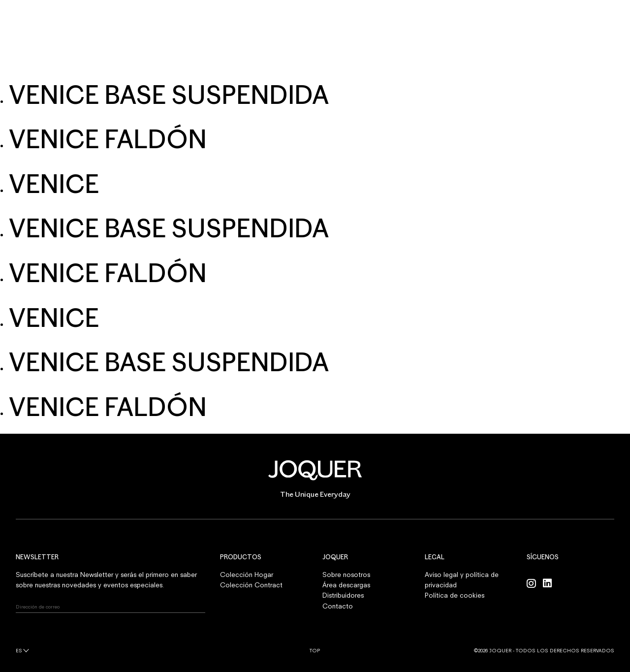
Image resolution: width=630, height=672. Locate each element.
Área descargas (346, 585)
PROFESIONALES (371, 62)
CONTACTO (429, 62)
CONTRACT (240, 62)
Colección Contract (251, 585)
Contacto (338, 606)
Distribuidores (343, 595)
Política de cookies (455, 595)
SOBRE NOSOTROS (302, 62)
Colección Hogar (247, 575)
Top (315, 650)
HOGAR (194, 62)
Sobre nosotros (346, 575)
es (19, 650)
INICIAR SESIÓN (594, 19)
